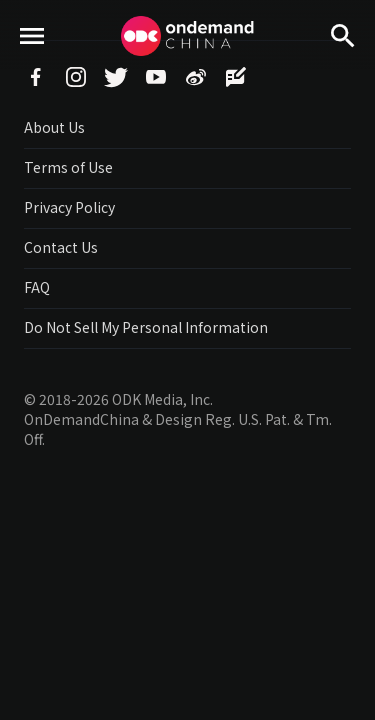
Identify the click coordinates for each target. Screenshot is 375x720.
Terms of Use (68, 167)
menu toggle (32, 70)
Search (343, 70)
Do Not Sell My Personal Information (146, 327)
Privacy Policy (69, 207)
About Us (54, 127)
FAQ (37, 287)
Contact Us (61, 247)
